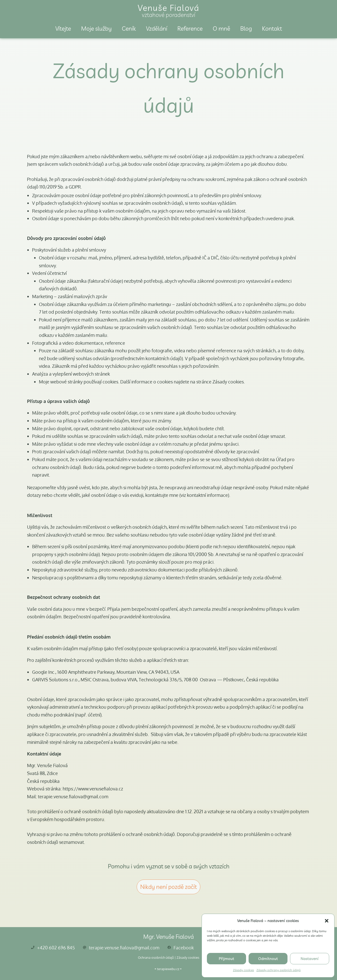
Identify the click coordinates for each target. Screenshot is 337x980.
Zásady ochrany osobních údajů (279, 970)
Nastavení (310, 959)
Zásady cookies (243, 970)
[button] (327, 921)
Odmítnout (268, 959)
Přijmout (226, 959)
